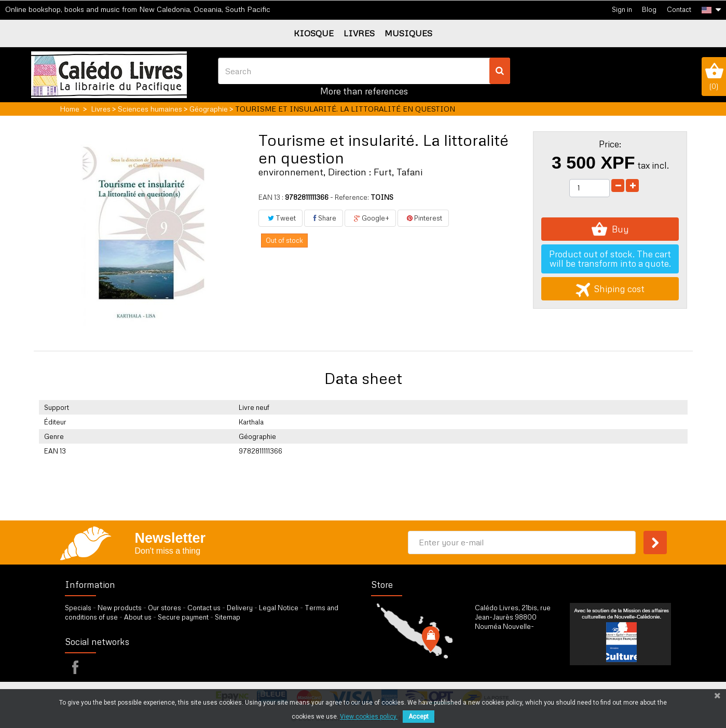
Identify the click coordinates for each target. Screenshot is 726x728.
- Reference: (350, 197)
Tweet (280, 218)
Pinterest (423, 218)
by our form (520, 662)
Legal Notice (279, 608)
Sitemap (228, 617)
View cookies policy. (369, 717)
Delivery (240, 608)
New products (120, 608)
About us (138, 617)
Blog (649, 9)
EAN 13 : (271, 197)
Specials (78, 608)
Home (70, 109)
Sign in (622, 9)
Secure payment (183, 617)
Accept (419, 717)
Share (324, 218)
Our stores (165, 608)
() (714, 76)
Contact (679, 9)
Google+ (370, 218)
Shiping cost (610, 289)
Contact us (204, 608)
